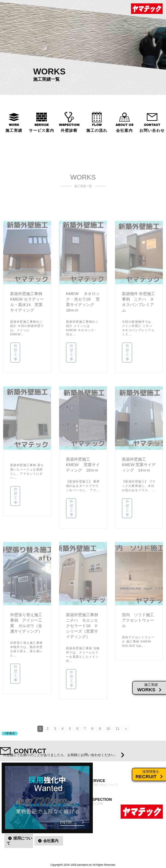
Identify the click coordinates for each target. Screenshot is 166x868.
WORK (14, 128)
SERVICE (42, 128)
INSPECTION (69, 128)
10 (108, 733)
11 (117, 733)
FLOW (97, 128)
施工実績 (151, 688)
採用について (19, 841)
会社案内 (51, 841)
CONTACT (152, 128)
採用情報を (151, 775)
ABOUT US (124, 128)
